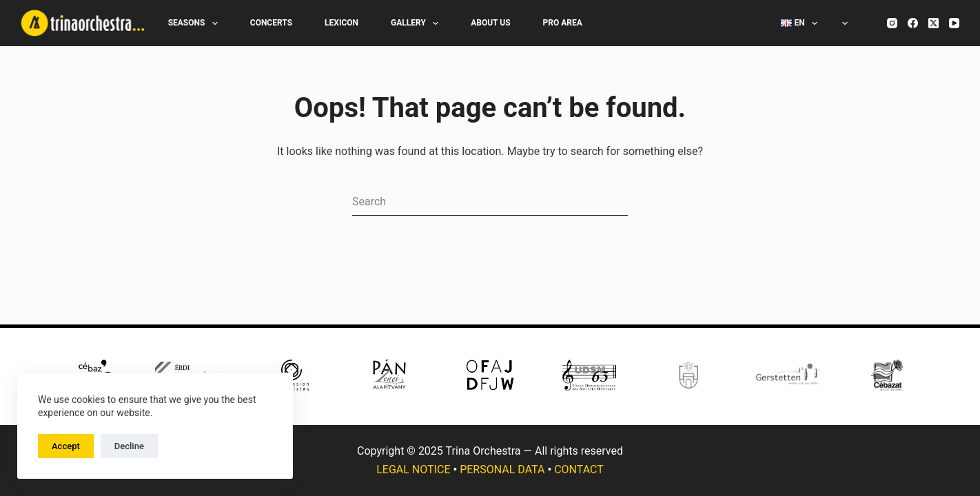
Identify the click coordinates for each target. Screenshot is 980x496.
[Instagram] (892, 23)
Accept (66, 446)
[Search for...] (476, 202)
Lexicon (341, 23)
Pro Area (563, 23)
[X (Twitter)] (933, 23)
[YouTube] (954, 23)
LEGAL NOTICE (413, 469)
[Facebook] (913, 23)
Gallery (417, 23)
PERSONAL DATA (502, 469)
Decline (129, 446)
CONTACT (579, 469)
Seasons (196, 23)
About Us (490, 23)
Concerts (271, 23)
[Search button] (614, 202)
